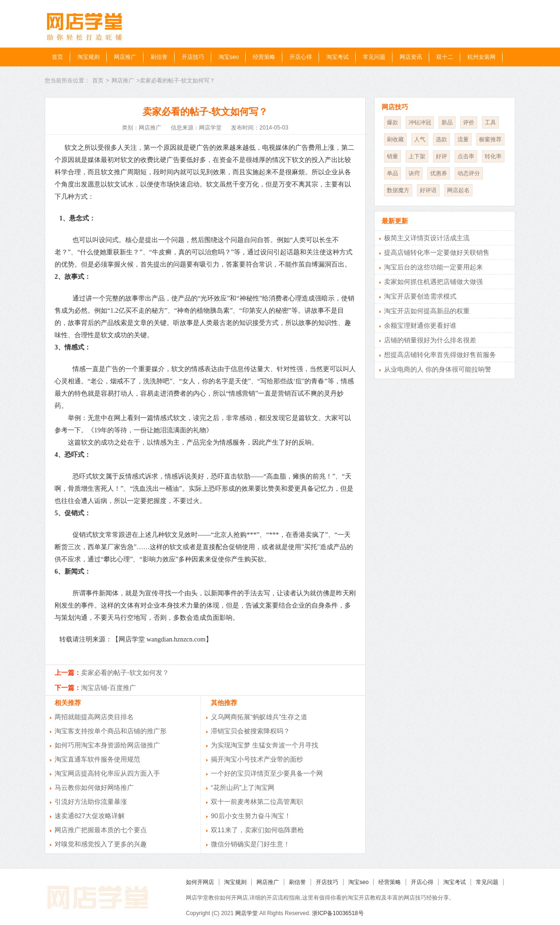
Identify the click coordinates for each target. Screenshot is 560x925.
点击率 (466, 156)
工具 (490, 122)
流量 (463, 139)
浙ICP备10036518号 (338, 913)
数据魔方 (398, 190)
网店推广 (125, 57)
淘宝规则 (88, 57)
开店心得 (301, 57)
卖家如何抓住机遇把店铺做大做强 (433, 282)
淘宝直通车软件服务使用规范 (97, 759)
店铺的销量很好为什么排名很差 (430, 340)
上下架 (417, 156)
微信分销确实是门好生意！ (250, 844)
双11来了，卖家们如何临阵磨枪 (257, 830)
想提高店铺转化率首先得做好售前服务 (440, 355)
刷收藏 (395, 139)
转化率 (493, 156)
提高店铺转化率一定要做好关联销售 (437, 252)
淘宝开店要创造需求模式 (420, 296)
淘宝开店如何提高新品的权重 (427, 311)
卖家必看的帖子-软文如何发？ (125, 673)
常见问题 (374, 57)
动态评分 (469, 173)
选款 (441, 139)
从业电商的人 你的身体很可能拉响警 (438, 369)
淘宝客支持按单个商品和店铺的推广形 (111, 731)
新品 (447, 122)
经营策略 (264, 57)
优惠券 (439, 173)
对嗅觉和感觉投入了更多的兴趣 (101, 844)
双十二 (445, 57)
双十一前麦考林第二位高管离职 (257, 802)
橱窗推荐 (490, 139)
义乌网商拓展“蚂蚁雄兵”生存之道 (259, 717)
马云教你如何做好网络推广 (94, 787)
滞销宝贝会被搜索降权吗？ (250, 731)
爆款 (392, 122)
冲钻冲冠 (420, 122)
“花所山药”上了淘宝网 (243, 787)
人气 (420, 139)
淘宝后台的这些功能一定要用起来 (433, 267)
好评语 (428, 190)
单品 (392, 173)
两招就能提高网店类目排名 (94, 717)
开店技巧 (193, 57)
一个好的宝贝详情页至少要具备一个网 (267, 773)
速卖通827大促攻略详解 (90, 816)
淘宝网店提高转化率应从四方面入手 (107, 773)
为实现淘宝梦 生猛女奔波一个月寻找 (264, 745)
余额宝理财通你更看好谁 (420, 325)
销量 (392, 156)
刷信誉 (159, 57)
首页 (57, 57)
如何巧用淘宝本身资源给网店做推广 (107, 745)
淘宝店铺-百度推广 (108, 688)
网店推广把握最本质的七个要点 (101, 830)
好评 (441, 156)
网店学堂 (247, 913)
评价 (469, 122)
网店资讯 (411, 57)
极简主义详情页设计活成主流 (427, 238)
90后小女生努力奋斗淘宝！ (251, 816)
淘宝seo (228, 57)
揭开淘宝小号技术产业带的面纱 (257, 759)
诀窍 (414, 173)
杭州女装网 (481, 57)
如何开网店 (200, 882)
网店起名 (458, 190)
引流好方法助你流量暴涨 (91, 802)
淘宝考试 (337, 57)
